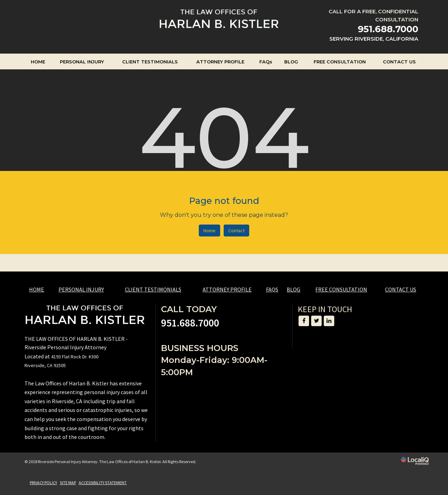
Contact (236, 231)
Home (209, 231)
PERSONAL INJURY (82, 62)
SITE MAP (68, 483)
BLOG (291, 62)
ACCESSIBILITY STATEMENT (103, 483)
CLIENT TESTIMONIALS (150, 62)
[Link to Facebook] (304, 321)
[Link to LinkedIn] (329, 321)
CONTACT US (399, 62)
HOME (38, 62)
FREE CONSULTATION (340, 62)
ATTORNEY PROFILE (220, 62)
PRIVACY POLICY (43, 483)
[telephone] (388, 30)
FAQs (266, 62)
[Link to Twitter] (316, 321)
